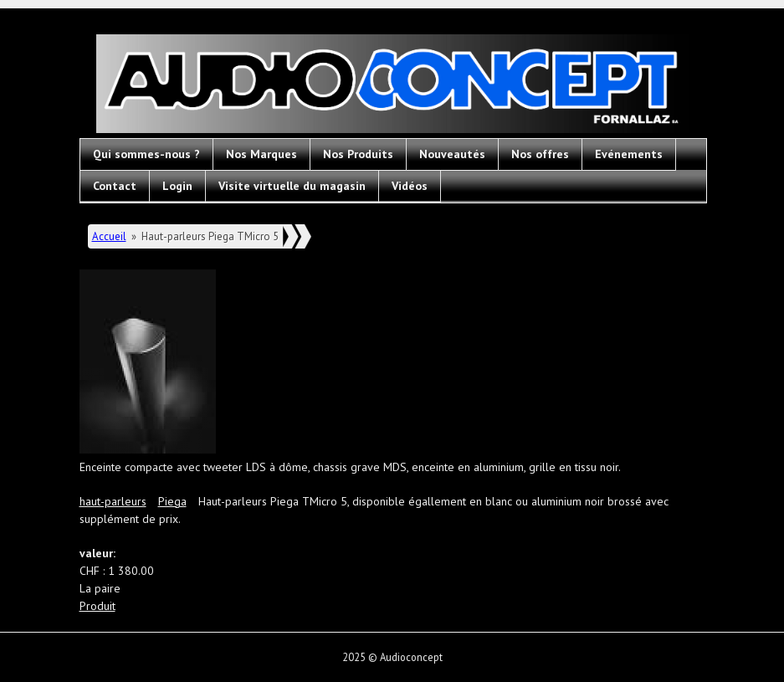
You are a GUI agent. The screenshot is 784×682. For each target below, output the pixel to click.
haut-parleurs (113, 501)
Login (177, 186)
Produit (97, 606)
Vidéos (410, 186)
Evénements (629, 154)
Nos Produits (358, 154)
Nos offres (540, 154)
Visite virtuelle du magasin (292, 186)
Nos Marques (261, 154)
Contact (115, 186)
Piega (172, 501)
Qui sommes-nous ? (146, 154)
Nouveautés (452, 154)
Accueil (109, 236)
